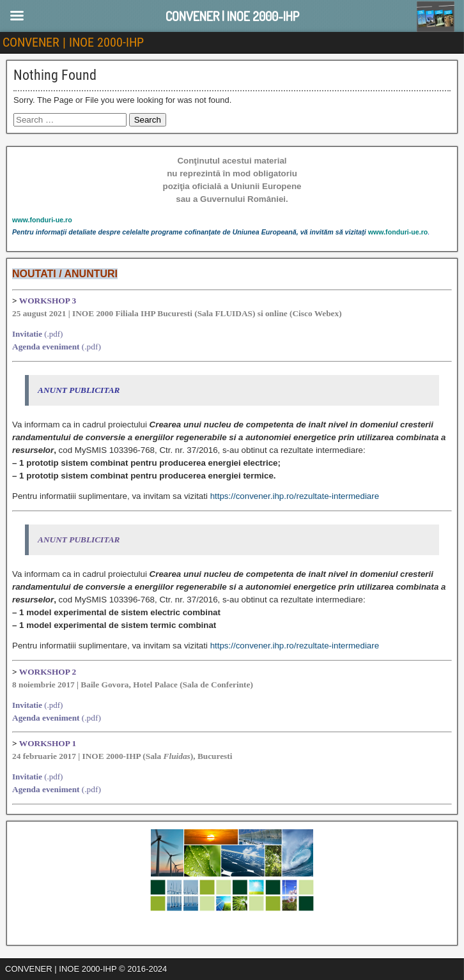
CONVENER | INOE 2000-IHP (73, 42)
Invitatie (27, 334)
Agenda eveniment (46, 347)
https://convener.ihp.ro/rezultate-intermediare (295, 496)
